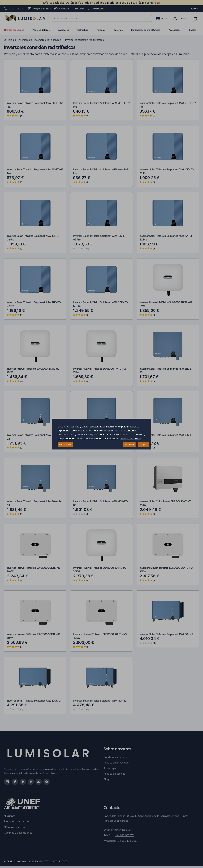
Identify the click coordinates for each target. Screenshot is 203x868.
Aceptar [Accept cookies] (143, 444)
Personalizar (65, 444)
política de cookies (130, 438)
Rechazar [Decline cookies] (129, 444)
